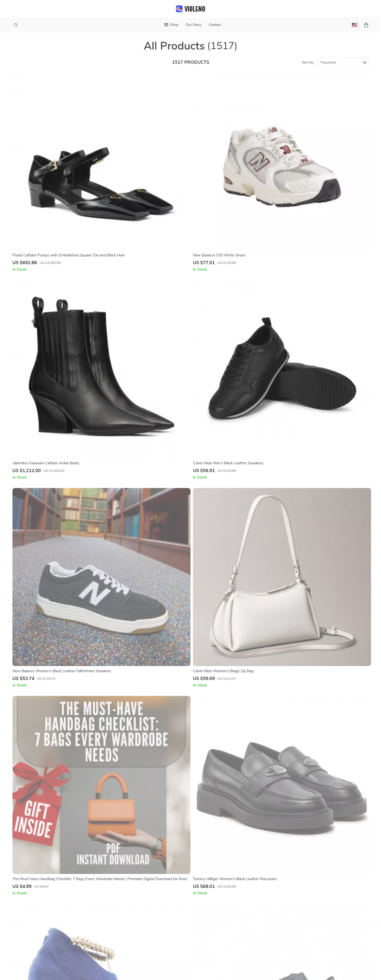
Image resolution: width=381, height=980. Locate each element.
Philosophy (146, 934)
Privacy (169, 970)
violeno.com (292, 876)
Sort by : (309, 68)
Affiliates (144, 901)
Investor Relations (152, 909)
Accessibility (186, 970)
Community (146, 942)
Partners (144, 917)
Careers (143, 876)
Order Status (220, 917)
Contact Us (219, 876)
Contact (215, 25)
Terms (159, 970)
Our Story (193, 25)
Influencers (146, 893)
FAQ (213, 893)
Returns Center (222, 901)
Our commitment (296, 910)
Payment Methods (224, 909)
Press (141, 884)
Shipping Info (221, 884)
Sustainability (148, 925)
